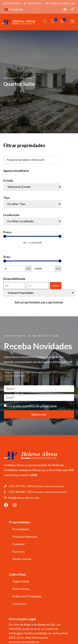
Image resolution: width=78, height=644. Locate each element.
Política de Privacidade (27, 596)
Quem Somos (21, 589)
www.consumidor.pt (26, 642)
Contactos (19, 604)
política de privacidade (41, 406)
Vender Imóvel (22, 559)
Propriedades (26, 78)
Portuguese (14, 9)
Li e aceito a (32, 406)
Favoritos (18, 551)
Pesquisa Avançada (25, 537)
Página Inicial (10, 78)
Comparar (19, 544)
